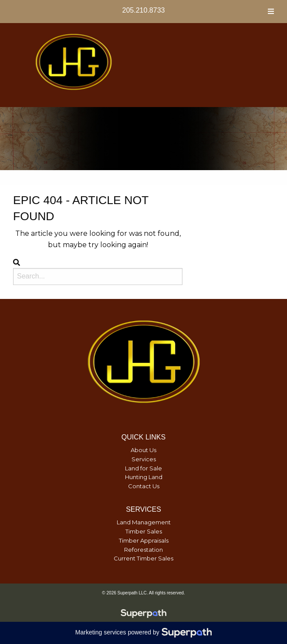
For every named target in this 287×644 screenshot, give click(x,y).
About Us (143, 450)
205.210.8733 (144, 10)
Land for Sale (143, 468)
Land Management (144, 522)
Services (144, 459)
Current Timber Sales (143, 558)
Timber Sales (144, 531)
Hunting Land (144, 477)
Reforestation (143, 550)
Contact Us (144, 486)
